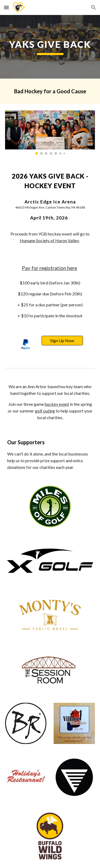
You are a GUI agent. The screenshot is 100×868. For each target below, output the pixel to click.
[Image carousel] (50, 133)
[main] (50, 47)
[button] (6, 7)
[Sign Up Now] (62, 341)
